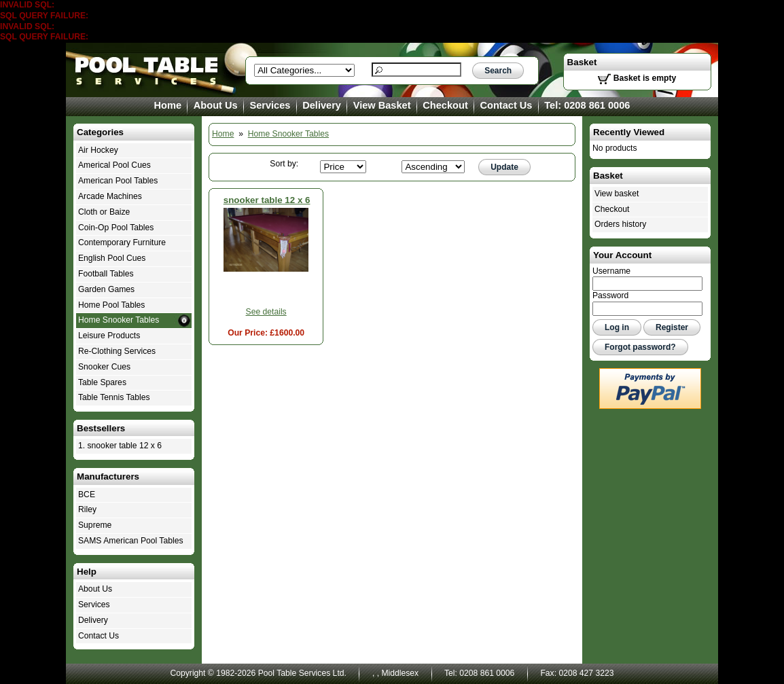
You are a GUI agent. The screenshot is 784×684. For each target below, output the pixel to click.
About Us (216, 105)
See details (266, 312)
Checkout (445, 105)
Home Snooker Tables (288, 134)
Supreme (95, 525)
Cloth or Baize (104, 212)
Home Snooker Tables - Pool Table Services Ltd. (147, 70)
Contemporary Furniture (122, 242)
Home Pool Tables (111, 305)
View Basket (382, 105)
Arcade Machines (110, 196)
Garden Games (106, 289)
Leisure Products (109, 336)
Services (270, 105)
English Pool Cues (112, 258)
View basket (617, 194)
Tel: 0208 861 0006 (587, 105)
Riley (87, 509)
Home (168, 105)
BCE (87, 494)
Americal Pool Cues (114, 165)
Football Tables (106, 274)
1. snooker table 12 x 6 (120, 446)
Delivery (322, 105)
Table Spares (102, 382)
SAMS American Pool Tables (131, 541)
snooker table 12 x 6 (267, 200)
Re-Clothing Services (117, 351)
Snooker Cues (104, 367)
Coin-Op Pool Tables (116, 228)
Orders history (620, 224)
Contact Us (506, 105)
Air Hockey (98, 150)
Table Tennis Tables (114, 397)
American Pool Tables (118, 181)
